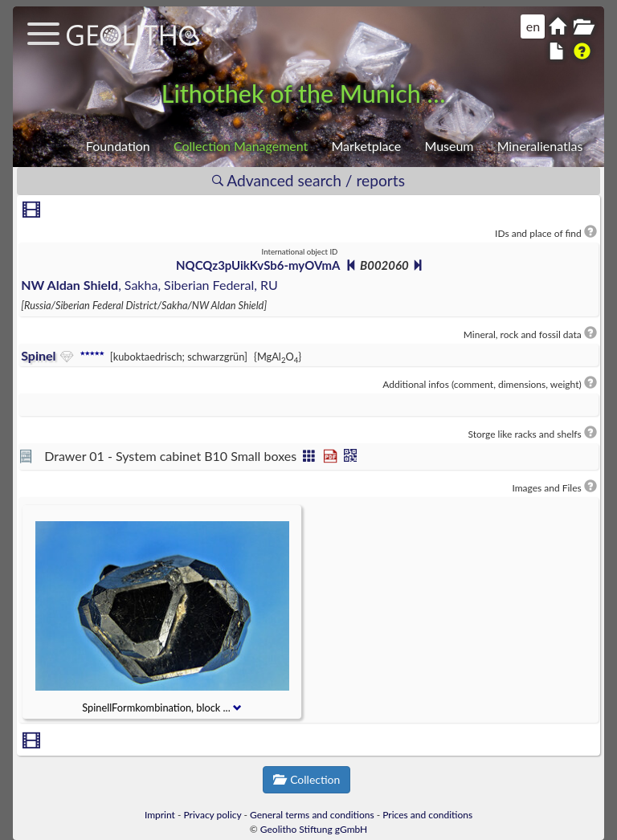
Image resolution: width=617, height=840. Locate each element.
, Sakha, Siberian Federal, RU (149, 285)
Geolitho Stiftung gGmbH (314, 829)
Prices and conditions (427, 815)
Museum (449, 146)
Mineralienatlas (540, 146)
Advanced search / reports (308, 180)
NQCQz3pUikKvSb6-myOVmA (258, 265)
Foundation (118, 146)
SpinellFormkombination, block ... (162, 708)
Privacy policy (213, 815)
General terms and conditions (312, 815)
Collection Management (241, 146)
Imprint (160, 815)
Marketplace (366, 146)
